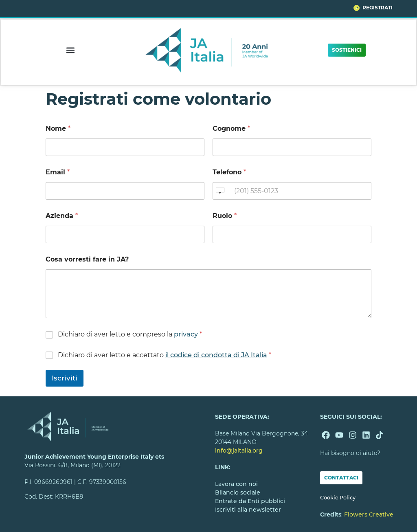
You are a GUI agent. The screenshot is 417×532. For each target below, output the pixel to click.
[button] (70, 50)
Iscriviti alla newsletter (248, 510)
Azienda (62, 216)
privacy (186, 334)
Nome (58, 129)
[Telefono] (292, 191)
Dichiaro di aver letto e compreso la (130, 334)
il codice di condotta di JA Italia (216, 355)
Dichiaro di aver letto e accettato (165, 355)
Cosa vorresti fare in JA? (87, 259)
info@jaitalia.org (239, 451)
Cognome (231, 129)
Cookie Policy (338, 498)
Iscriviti (65, 378)
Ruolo (225, 216)
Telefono (229, 172)
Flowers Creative (369, 514)
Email (58, 172)
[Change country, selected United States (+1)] (220, 191)
